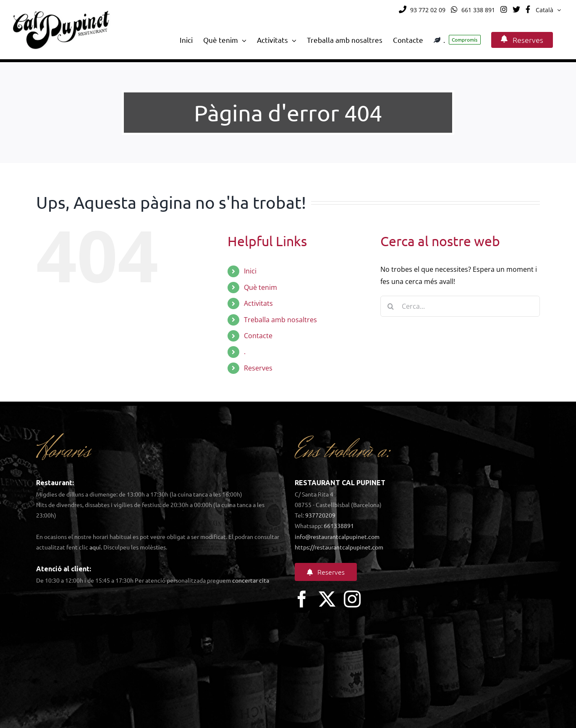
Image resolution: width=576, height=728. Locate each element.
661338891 (339, 526)
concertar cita (251, 580)
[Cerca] (391, 306)
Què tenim (261, 287)
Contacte (258, 336)
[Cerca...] (460, 306)
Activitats (258, 303)
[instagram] (352, 599)
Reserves (258, 368)
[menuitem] (548, 10)
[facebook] (302, 599)
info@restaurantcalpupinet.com (337, 536)
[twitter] (327, 599)
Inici (250, 271)
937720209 (320, 515)
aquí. (96, 547)
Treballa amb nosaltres (280, 320)
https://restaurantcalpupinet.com (339, 547)
